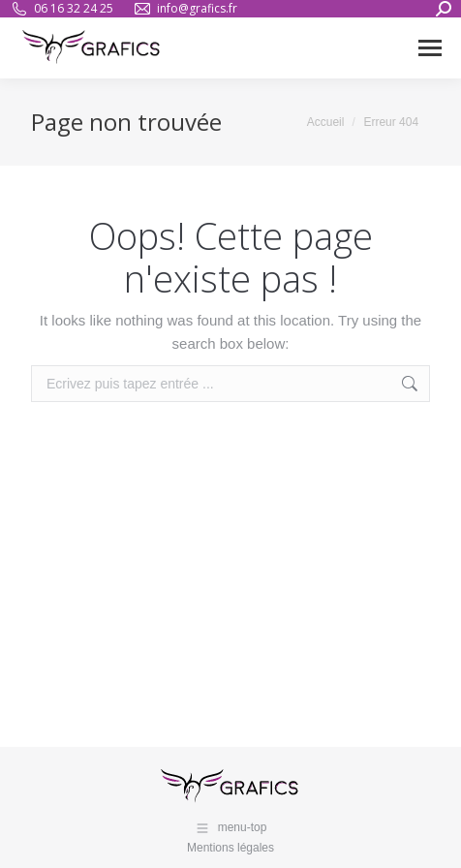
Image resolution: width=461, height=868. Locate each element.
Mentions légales (230, 848)
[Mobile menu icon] (430, 48)
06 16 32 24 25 (61, 9)
